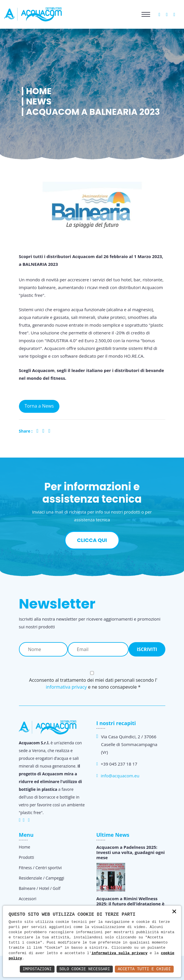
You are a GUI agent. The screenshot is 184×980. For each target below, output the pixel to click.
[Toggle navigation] (146, 14)
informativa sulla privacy (120, 953)
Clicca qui (92, 540)
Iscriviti (147, 649)
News (39, 102)
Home (39, 91)
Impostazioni (37, 969)
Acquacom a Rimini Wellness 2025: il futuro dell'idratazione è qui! (130, 904)
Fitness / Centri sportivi (40, 868)
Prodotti (27, 857)
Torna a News (39, 406)
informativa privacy (66, 687)
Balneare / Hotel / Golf (40, 888)
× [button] (174, 912)
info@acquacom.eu (120, 776)
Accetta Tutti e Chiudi (144, 969)
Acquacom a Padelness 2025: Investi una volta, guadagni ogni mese (131, 852)
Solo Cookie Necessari (85, 969)
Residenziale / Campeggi (42, 878)
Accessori (28, 899)
